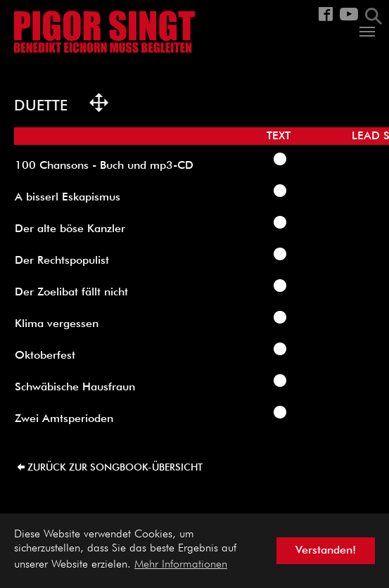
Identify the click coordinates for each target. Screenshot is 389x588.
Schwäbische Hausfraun (75, 388)
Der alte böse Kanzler (70, 229)
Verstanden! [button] (326, 551)
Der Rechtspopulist (62, 261)
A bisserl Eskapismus (68, 198)
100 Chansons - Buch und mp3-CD (104, 166)
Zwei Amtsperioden (64, 419)
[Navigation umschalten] (367, 32)
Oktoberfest (45, 356)
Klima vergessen (57, 324)
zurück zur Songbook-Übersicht (115, 468)
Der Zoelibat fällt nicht (71, 293)
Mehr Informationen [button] (181, 565)
